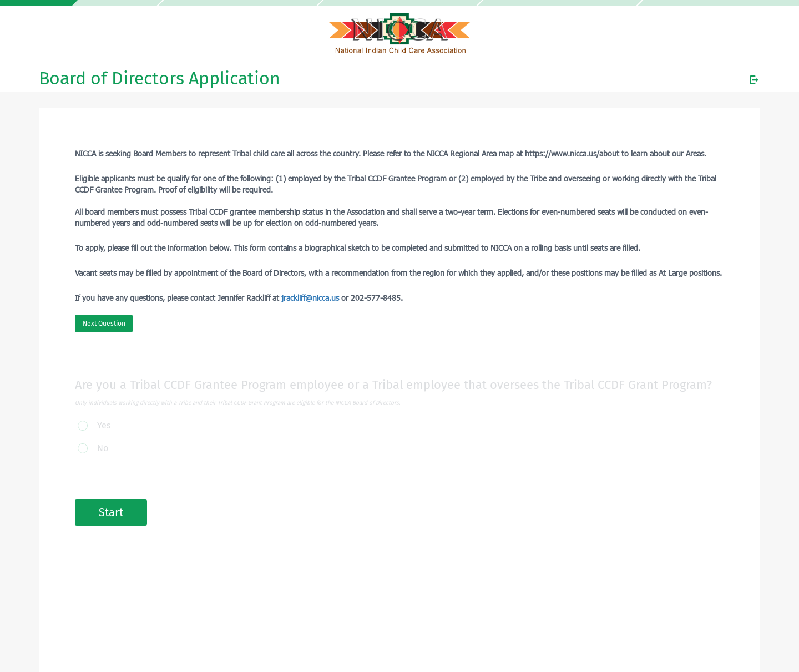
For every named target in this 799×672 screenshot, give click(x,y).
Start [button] (111, 512)
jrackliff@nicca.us (310, 298)
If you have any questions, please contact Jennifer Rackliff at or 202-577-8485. (239, 298)
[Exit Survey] (754, 80)
